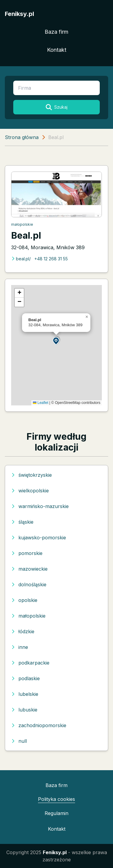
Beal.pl (26, 235)
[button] (56, 341)
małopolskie (22, 224)
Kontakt (57, 50)
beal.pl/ (21, 259)
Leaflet (41, 403)
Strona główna (22, 137)
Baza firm (56, 32)
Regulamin (56, 813)
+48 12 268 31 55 (51, 259)
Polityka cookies (56, 799)
